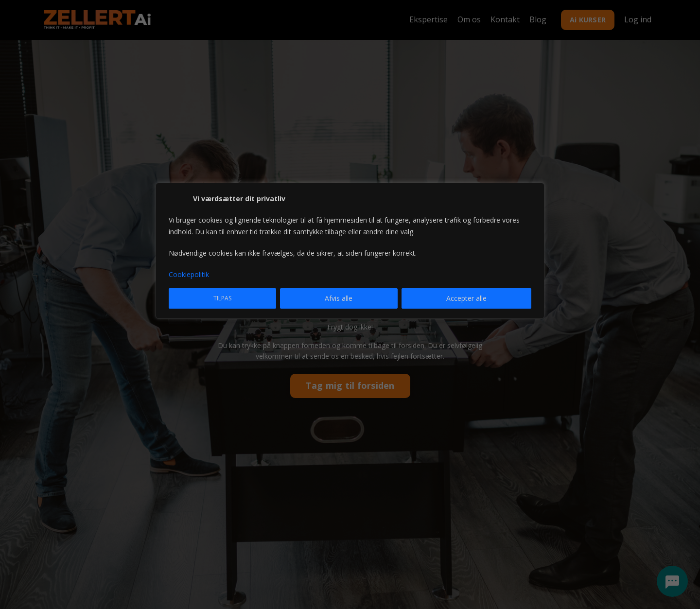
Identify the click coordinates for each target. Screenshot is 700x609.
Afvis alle (339, 298)
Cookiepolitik (189, 274)
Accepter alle (466, 298)
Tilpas (222, 298)
